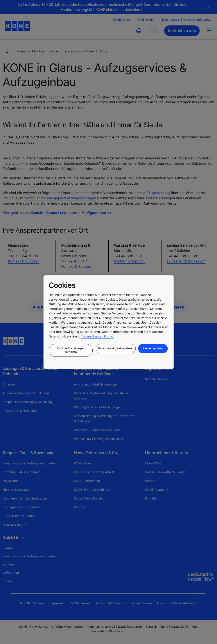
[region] (108, 322)
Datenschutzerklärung (97, 336)
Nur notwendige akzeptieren (116, 348)
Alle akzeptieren (153, 348)
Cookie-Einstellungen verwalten (71, 350)
